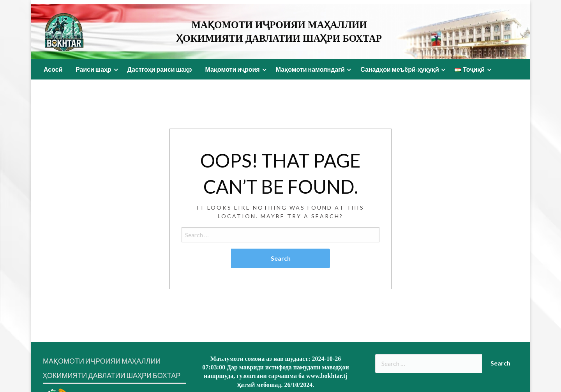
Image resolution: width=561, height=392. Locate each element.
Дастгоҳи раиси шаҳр (160, 69)
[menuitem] (53, 69)
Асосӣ (53, 69)
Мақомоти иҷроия (232, 69)
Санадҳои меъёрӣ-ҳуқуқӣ (400, 69)
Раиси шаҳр (93, 69)
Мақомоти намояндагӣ (310, 69)
